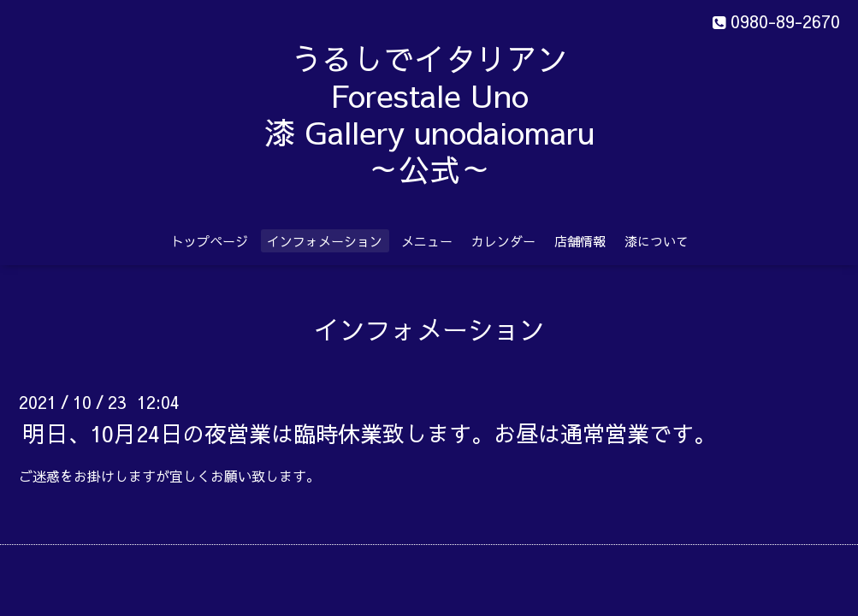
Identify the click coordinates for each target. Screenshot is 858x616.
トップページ (210, 241)
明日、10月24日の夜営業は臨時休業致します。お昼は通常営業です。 (370, 432)
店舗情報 (580, 241)
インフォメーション (325, 241)
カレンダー (503, 241)
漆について (657, 241)
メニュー (427, 241)
